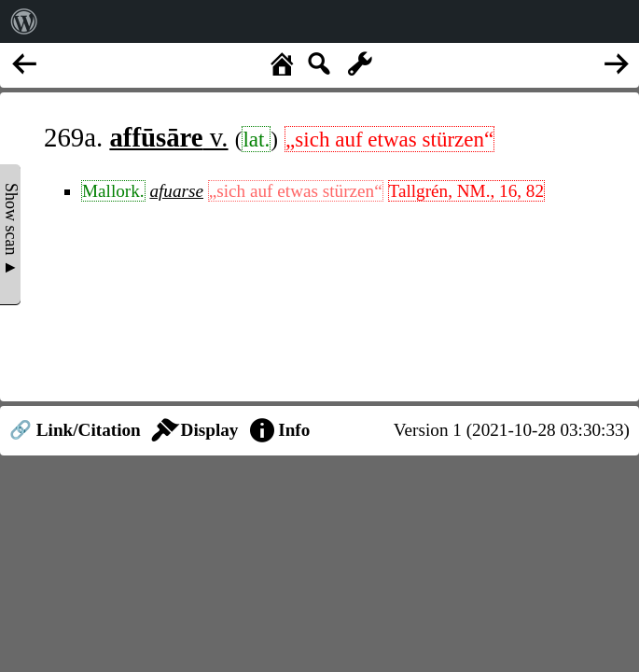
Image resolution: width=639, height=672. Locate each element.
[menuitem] (24, 21)
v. (168, 137)
